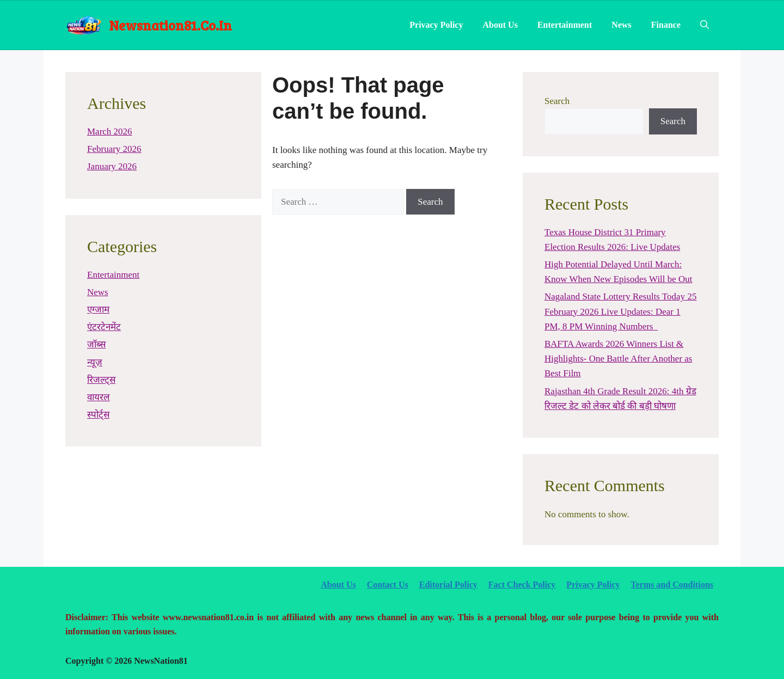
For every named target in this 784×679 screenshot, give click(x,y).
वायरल (99, 397)
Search (557, 101)
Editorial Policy (448, 585)
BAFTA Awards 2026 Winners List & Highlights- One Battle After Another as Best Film (618, 359)
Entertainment (565, 25)
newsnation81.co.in (170, 25)
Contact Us (388, 585)
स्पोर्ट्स (98, 415)
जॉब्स (96, 344)
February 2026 (114, 149)
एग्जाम (98, 310)
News (621, 25)
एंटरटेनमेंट (104, 327)
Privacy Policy (436, 25)
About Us (500, 25)
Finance (666, 25)
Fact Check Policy (522, 585)
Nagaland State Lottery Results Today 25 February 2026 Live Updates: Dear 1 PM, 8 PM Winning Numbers (620, 311)
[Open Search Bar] (705, 25)
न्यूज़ (95, 362)
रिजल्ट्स (101, 380)
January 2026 (112, 166)
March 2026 (110, 131)
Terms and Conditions (672, 585)
